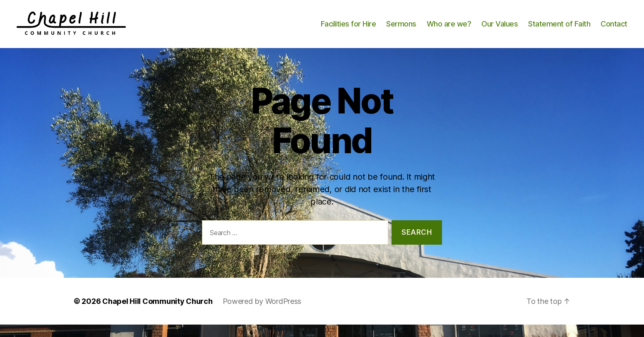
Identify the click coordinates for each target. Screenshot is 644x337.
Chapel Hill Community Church (157, 314)
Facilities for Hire (348, 30)
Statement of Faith (559, 30)
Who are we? (449, 30)
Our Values (500, 30)
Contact (614, 30)
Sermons (401, 30)
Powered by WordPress (262, 314)
